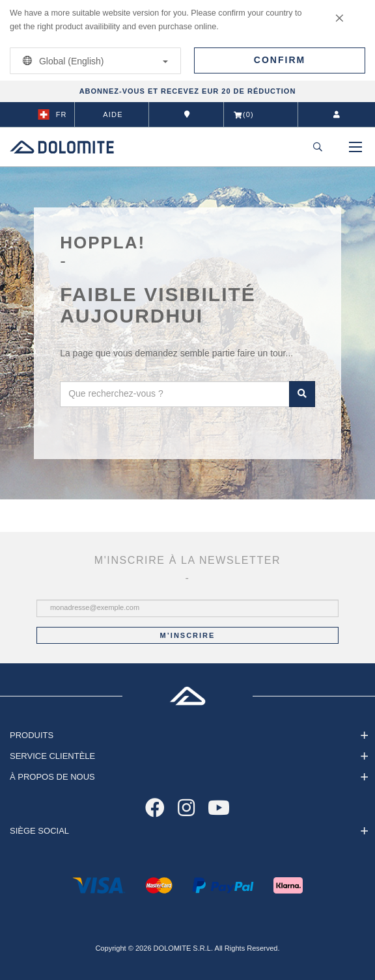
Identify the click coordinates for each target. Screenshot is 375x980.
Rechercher (302, 394)
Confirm (280, 60)
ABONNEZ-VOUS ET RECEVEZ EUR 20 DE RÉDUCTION (188, 91)
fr (52, 114)
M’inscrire (188, 635)
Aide (113, 114)
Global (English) (93, 61)
